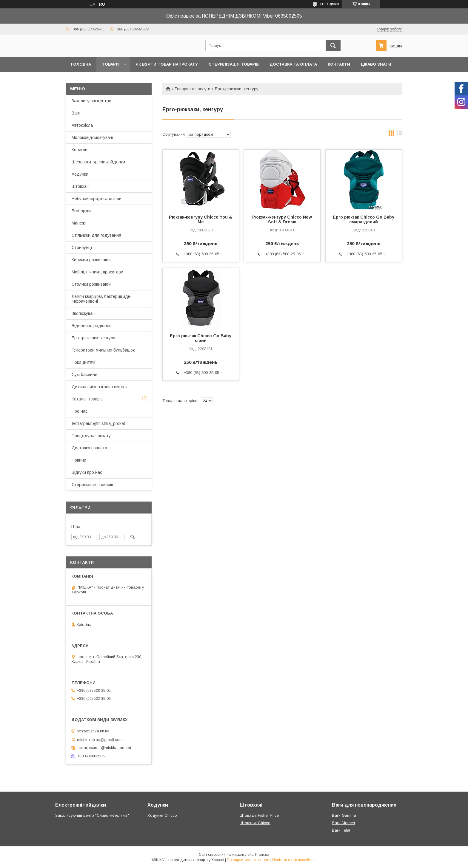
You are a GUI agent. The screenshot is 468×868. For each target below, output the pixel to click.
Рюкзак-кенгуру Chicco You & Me (201, 219)
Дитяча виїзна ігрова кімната (100, 387)
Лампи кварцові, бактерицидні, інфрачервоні (102, 299)
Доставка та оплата (293, 64)
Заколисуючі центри (91, 101)
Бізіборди (81, 211)
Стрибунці (82, 247)
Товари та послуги (192, 89)
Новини (79, 460)
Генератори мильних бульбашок (103, 350)
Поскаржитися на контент (248, 860)
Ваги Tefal (341, 830)
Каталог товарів (87, 399)
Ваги (76, 113)
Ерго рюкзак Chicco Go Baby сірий (201, 338)
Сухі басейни (84, 375)
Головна (81, 64)
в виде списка (400, 134)
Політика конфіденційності (295, 860)
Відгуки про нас (87, 472)
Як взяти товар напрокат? (167, 64)
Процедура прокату (91, 436)
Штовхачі (81, 186)
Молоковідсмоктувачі (92, 137)
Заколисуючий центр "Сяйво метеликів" (92, 815)
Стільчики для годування (96, 235)
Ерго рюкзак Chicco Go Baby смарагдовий (364, 219)
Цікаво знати (376, 64)
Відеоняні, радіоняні (92, 326)
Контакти (339, 64)
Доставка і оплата (89, 448)
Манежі (79, 223)
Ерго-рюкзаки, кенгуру (93, 338)
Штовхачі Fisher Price (259, 815)
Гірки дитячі (83, 362)
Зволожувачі (84, 313)
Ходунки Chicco (162, 815)
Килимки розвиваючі (91, 260)
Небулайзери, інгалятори (97, 199)
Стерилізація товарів (234, 64)
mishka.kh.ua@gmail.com (100, 739)
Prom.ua (262, 855)
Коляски (80, 150)
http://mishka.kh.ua (93, 731)
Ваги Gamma (344, 815)
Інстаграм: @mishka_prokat (98, 423)
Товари (110, 64)
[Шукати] (333, 46)
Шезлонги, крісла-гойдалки (98, 162)
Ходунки (80, 174)
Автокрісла (82, 125)
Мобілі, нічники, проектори (97, 272)
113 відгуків (330, 4)
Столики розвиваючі (91, 284)
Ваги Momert (343, 823)
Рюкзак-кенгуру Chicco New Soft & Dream (282, 219)
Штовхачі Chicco (255, 823)
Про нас (80, 411)
